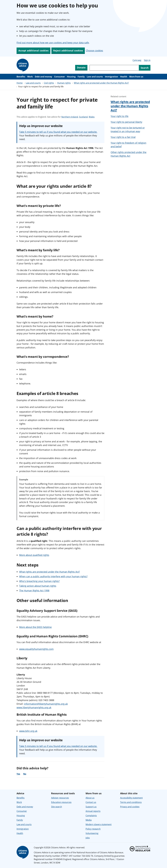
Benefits (21, 77)
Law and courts (95, 77)
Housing (71, 77)
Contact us (91, 802)
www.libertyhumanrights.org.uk (34, 707)
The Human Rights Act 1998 (34, 591)
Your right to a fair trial (123, 137)
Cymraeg (137, 60)
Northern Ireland (70, 117)
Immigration (111, 77)
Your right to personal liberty (126, 122)
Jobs (88, 838)
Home (20, 83)
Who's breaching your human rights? (39, 581)
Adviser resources (60, 798)
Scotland (83, 117)
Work (30, 77)
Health (124, 77)
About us (90, 798)
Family (81, 77)
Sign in (147, 60)
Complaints (91, 816)
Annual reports (93, 811)
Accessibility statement (131, 798)
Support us (91, 807)
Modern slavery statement (99, 824)
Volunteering (92, 833)
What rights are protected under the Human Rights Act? (101, 83)
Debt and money (43, 77)
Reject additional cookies (68, 51)
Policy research (93, 829)
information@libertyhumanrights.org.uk (46, 704)
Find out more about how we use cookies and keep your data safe (53, 43)
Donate (81, 67)
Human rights (64, 83)
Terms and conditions (131, 802)
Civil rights (49, 83)
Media (89, 820)
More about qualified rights (34, 555)
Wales (92, 117)
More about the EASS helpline (35, 627)
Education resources (61, 802)
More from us (136, 77)
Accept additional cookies (33, 51)
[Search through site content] (114, 68)
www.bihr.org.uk (28, 731)
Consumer (59, 77)
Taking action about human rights (38, 586)
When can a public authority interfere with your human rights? (53, 576)
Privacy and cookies (130, 807)
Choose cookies (94, 51)
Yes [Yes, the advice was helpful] (18, 774)
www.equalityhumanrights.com (36, 649)
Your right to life (120, 116)
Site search (57, 807)
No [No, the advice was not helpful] (25, 774)
